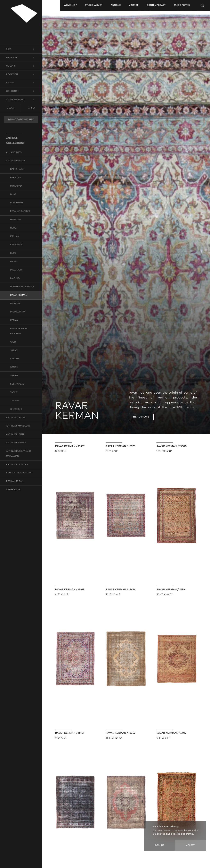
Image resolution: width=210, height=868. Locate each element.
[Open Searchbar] (202, 5)
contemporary (156, 5)
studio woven (94, 5)
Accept (190, 845)
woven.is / (70, 5)
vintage (134, 5)
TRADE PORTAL (182, 5)
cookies (166, 830)
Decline (160, 845)
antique (116, 5)
